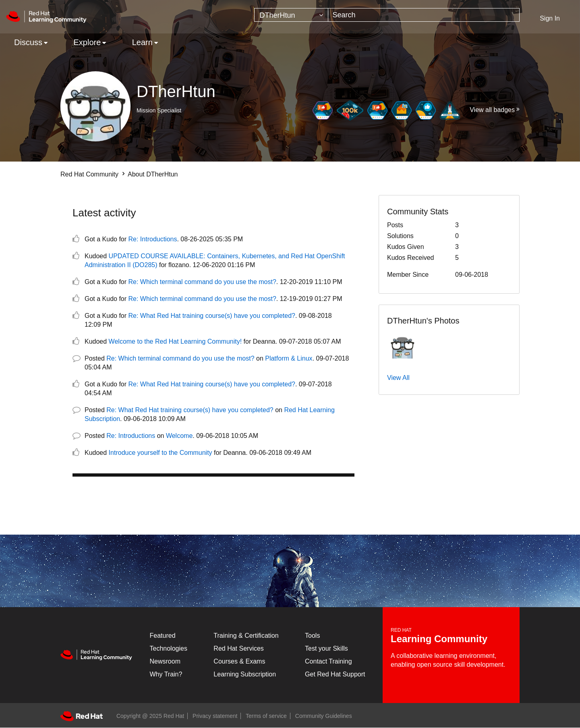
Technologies (169, 648)
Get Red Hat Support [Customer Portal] (335, 674)
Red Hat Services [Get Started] (239, 648)
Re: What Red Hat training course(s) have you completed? (212, 316)
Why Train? (166, 674)
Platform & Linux (289, 358)
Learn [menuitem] (142, 42)
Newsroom (165, 661)
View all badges (492, 110)
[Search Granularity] (291, 15)
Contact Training (328, 661)
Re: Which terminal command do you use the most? (202, 282)
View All (398, 378)
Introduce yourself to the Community (161, 453)
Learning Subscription (245, 674)
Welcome (179, 436)
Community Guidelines (324, 716)
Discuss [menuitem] (28, 42)
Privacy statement (215, 716)
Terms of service (266, 716)
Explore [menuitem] (87, 42)
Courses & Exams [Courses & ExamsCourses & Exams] (239, 661)
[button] (403, 345)
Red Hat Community (89, 174)
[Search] (424, 15)
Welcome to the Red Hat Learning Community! (175, 341)
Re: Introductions (153, 239)
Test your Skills (326, 648)
